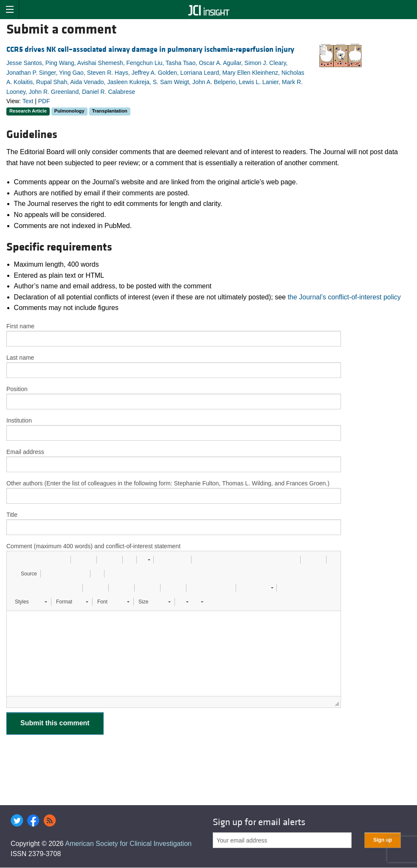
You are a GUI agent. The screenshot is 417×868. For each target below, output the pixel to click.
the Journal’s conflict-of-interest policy (344, 297)
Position (17, 389)
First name (20, 326)
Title (12, 515)
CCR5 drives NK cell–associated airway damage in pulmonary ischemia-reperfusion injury (150, 49)
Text (28, 101)
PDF (44, 101)
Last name (20, 358)
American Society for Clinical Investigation (128, 844)
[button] (16, 560)
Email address (25, 452)
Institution (19, 420)
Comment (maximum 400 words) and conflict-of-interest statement (93, 546)
